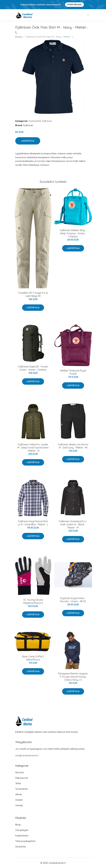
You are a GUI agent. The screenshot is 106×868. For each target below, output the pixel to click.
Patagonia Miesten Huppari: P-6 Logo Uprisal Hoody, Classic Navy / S (73, 677)
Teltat (18, 783)
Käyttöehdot (22, 836)
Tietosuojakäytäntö (25, 841)
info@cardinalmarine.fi (27, 755)
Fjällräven (47, 121)
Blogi (18, 825)
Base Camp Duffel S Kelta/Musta (33, 658)
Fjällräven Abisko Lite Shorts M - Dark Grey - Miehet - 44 (73, 446)
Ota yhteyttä (22, 830)
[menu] (88, 15)
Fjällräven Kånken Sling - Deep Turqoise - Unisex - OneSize (73, 233)
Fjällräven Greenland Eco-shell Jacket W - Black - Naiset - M (73, 524)
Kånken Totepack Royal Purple (73, 372)
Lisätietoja (28, 141)
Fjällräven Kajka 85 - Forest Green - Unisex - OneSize (33, 368)
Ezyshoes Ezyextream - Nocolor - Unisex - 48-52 (73, 600)
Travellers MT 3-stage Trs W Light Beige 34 (33, 294)
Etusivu (19, 37)
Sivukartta (20, 847)
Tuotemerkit (35, 121)
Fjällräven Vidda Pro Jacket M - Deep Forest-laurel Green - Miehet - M (33, 448)
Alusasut (20, 772)
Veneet (19, 800)
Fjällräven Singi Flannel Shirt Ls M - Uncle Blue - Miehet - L (33, 523)
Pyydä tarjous (74, 5)
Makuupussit (22, 778)
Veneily (19, 805)
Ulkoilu (19, 794)
